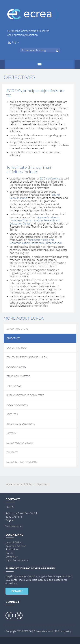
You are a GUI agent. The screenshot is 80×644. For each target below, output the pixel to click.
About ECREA (24, 484)
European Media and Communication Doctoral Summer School (36, 241)
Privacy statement (43, 631)
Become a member (16, 546)
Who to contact (14, 526)
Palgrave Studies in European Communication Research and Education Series (35, 220)
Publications (12, 549)
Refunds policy (63, 631)
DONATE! (17, 591)
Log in (16, 42)
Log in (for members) (17, 560)
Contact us (12, 557)
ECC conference (50, 178)
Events (9, 553)
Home (9, 484)
